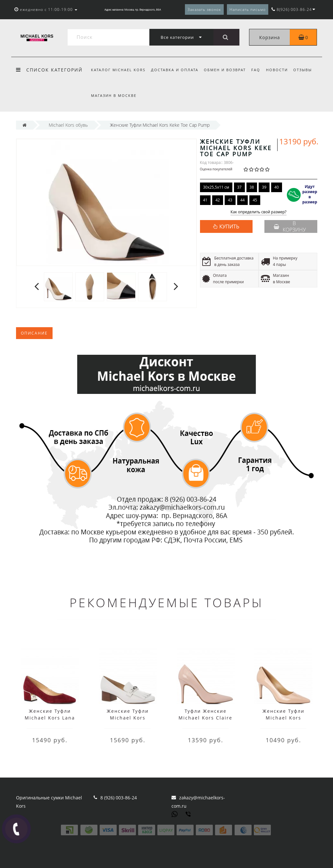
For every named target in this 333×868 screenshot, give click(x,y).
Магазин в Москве (114, 95)
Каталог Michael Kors (118, 70)
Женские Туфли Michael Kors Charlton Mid (128, 718)
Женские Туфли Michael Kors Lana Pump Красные (50, 718)
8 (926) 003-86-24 (119, 798)
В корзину (290, 226)
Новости (277, 70)
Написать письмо (248, 9)
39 (264, 187)
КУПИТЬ (229, 226)
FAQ (256, 70)
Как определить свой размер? (258, 212)
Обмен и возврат (225, 70)
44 (243, 200)
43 (230, 200)
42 (218, 200)
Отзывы (303, 70)
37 (239, 187)
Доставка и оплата (175, 70)
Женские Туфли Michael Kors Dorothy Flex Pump (283, 718)
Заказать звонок (204, 9)
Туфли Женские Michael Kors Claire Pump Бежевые (205, 718)
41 (205, 200)
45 (255, 200)
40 (277, 187)
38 (252, 187)
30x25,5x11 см (216, 187)
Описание (34, 333)
